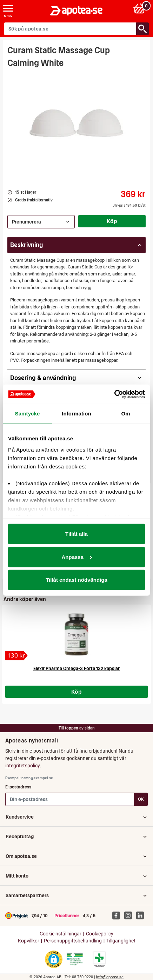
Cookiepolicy (100, 934)
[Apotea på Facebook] (118, 915)
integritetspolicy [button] (23, 766)
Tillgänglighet (121, 941)
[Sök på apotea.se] (70, 29)
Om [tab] (125, 414)
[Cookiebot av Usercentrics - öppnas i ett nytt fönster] (114, 394)
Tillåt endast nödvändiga (76, 580)
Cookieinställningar (61, 934)
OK (141, 799)
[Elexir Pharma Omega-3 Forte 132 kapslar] (16, 656)
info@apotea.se (110, 977)
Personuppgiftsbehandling (73, 941)
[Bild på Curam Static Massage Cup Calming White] (76, 123)
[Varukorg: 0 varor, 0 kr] (140, 8)
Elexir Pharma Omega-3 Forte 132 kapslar (76, 669)
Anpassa (77, 557)
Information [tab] (76, 414)
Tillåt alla (76, 534)
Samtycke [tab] (28, 414)
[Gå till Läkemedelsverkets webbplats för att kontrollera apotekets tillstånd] (75, 959)
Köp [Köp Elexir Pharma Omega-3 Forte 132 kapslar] (76, 692)
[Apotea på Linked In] (142, 915)
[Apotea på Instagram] (130, 915)
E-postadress (18, 787)
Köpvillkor (29, 941)
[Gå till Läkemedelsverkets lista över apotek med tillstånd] (99, 959)
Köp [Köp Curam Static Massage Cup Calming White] (112, 221)
